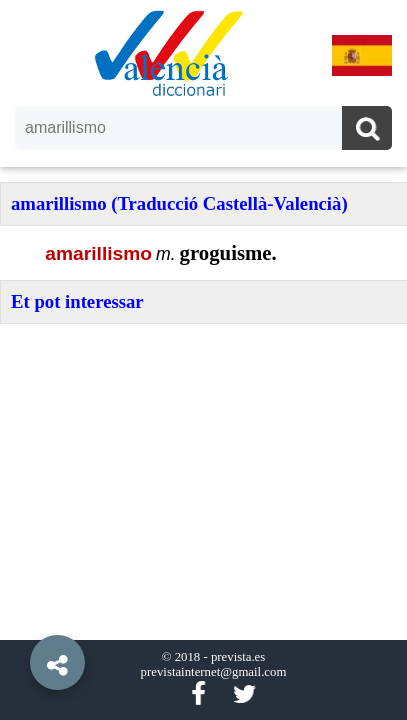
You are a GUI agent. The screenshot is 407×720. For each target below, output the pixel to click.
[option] (203, 360)
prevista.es (238, 657)
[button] (20, 617)
